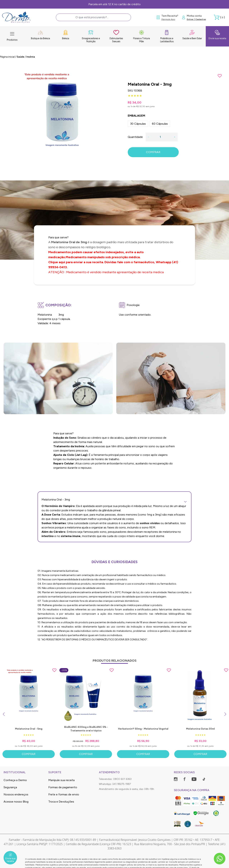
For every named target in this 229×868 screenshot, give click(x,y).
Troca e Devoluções (61, 802)
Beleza (66, 35)
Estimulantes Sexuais (116, 36)
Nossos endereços (16, 794)
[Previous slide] (4, 714)
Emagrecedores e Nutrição (91, 36)
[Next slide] (225, 714)
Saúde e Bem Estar (192, 35)
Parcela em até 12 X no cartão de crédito (114, 4)
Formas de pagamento (63, 787)
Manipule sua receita (61, 780)
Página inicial (7, 57)
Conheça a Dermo (15, 780)
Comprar (29, 754)
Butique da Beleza (40, 35)
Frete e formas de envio (64, 794)
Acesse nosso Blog (16, 802)
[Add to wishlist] (220, 76)
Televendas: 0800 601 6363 (115, 779)
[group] (62, 119)
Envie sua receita (217, 35)
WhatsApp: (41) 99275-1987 (115, 784)
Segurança (10, 787)
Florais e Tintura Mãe (141, 36)
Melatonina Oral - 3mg (114, 500)
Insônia (31, 57)
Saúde (20, 57)
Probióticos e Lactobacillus (167, 36)
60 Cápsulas (160, 124)
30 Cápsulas (138, 124)
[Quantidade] (161, 137)
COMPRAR (153, 152)
